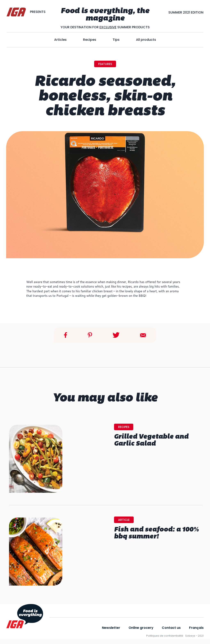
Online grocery (141, 628)
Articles (60, 40)
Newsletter (111, 628)
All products (146, 40)
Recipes (90, 40)
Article (124, 520)
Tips (116, 40)
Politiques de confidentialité (165, 636)
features (105, 64)
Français (196, 628)
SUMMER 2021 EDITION (186, 12)
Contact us (171, 628)
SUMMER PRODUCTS (133, 27)
